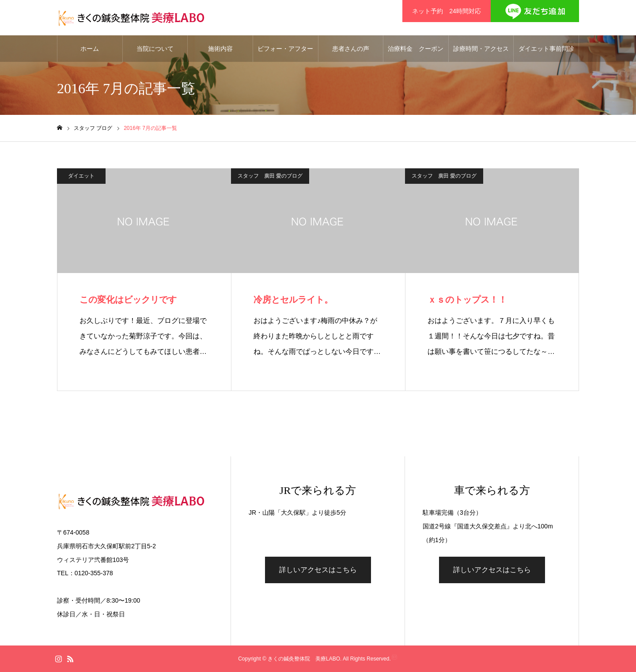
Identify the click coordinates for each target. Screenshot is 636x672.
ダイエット (81, 176)
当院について (155, 49)
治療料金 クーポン (416, 49)
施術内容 (220, 49)
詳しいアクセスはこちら (318, 570)
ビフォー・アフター (285, 49)
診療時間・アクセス (481, 49)
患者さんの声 (351, 49)
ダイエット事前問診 (546, 49)
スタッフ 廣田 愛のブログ (270, 176)
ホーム (90, 49)
